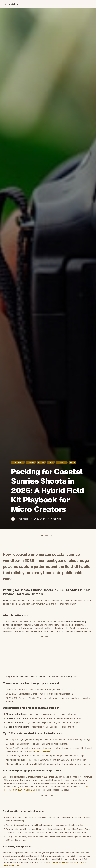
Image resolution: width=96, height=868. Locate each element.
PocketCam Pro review (40, 753)
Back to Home (12, 4)
